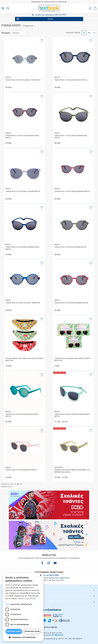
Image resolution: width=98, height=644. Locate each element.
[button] (42, 40)
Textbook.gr (9, 602)
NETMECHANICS (58, 635)
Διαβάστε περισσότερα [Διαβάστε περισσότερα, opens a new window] (27, 599)
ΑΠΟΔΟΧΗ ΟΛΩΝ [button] (14, 631)
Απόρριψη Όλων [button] (32, 631)
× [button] (41, 575)
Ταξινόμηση (6, 33)
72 (94, 33)
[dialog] (23, 607)
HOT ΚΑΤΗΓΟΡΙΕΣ (11, 590)
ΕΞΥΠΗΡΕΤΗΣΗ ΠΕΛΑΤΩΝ (15, 596)
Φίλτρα (35, 19)
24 (84, 33)
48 (89, 33)
